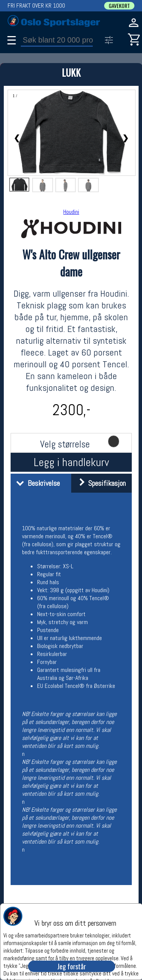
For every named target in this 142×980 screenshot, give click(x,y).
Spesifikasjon (99, 483)
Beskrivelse (36, 483)
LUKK (71, 72)
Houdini (71, 212)
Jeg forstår (72, 966)
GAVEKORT (119, 6)
